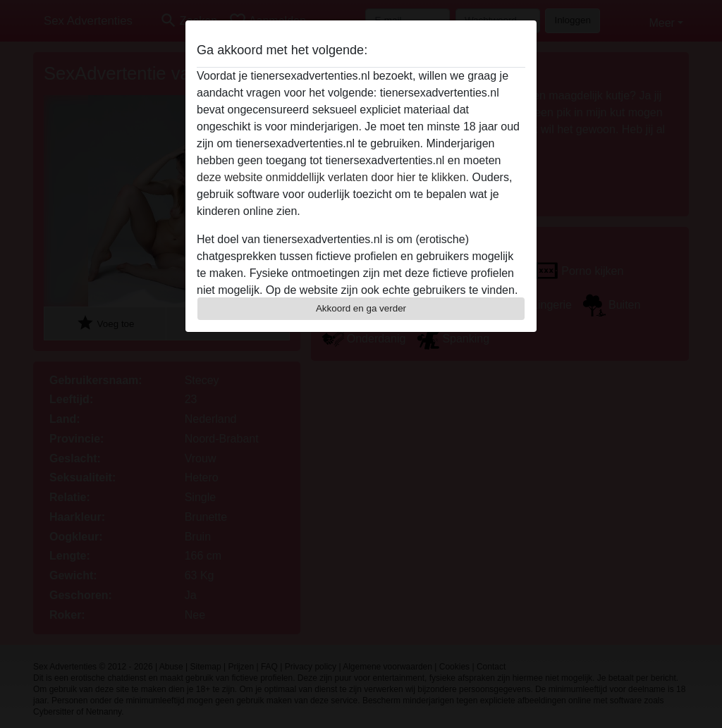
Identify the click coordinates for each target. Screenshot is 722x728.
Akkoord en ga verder (361, 308)
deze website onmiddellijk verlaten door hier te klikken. (333, 177)
